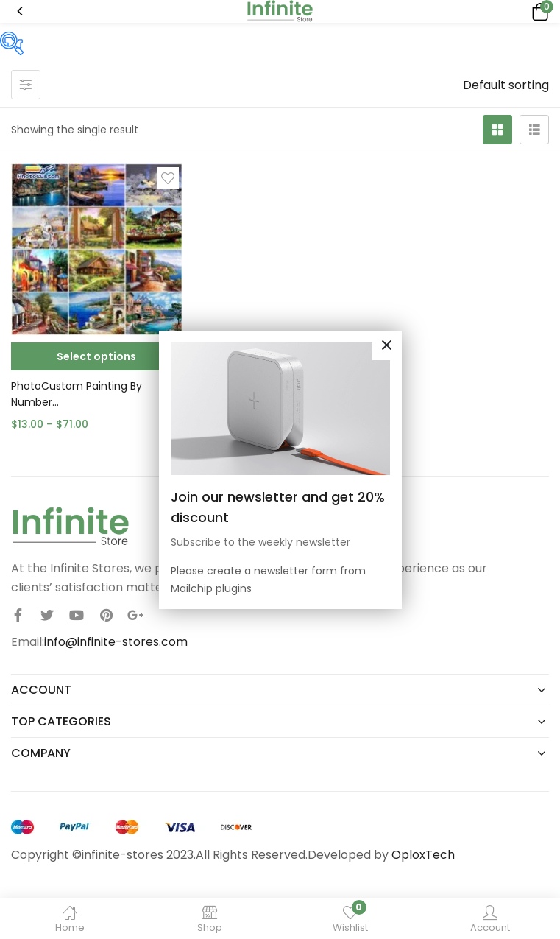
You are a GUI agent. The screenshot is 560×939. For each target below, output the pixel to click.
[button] (538, 11)
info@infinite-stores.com (116, 642)
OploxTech (423, 855)
